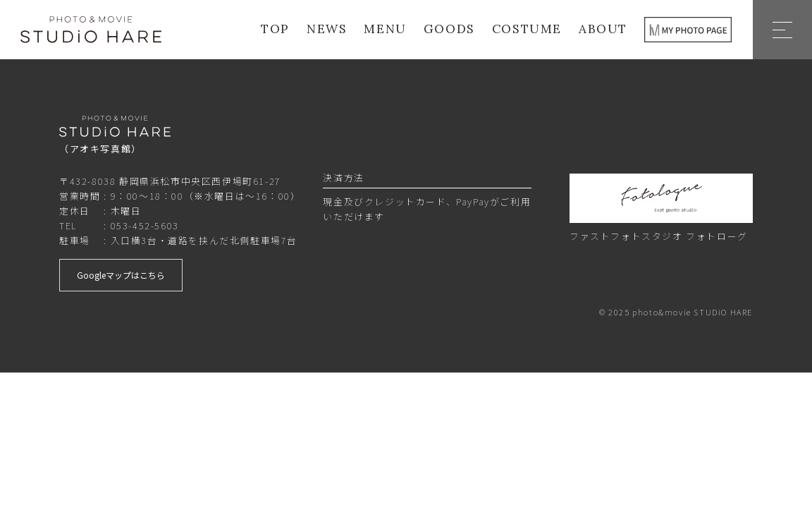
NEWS (327, 29)
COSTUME (527, 29)
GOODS (449, 29)
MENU (385, 29)
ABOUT (603, 29)
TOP (275, 29)
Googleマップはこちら (121, 275)
